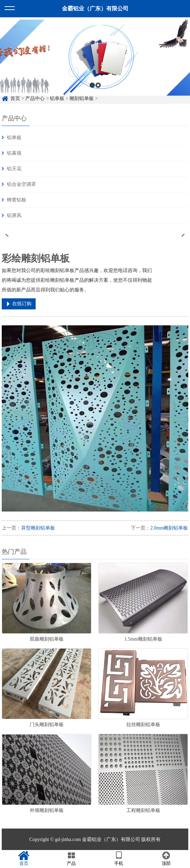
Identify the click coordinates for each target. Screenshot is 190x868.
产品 (71, 859)
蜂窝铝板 (17, 200)
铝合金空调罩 (21, 184)
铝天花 (14, 169)
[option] (95, 64)
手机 (119, 859)
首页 (24, 859)
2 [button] (98, 92)
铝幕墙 (14, 153)
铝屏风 (14, 215)
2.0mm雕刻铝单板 (169, 528)
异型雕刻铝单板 (38, 528)
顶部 (166, 859)
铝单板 (14, 138)
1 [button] (92, 92)
